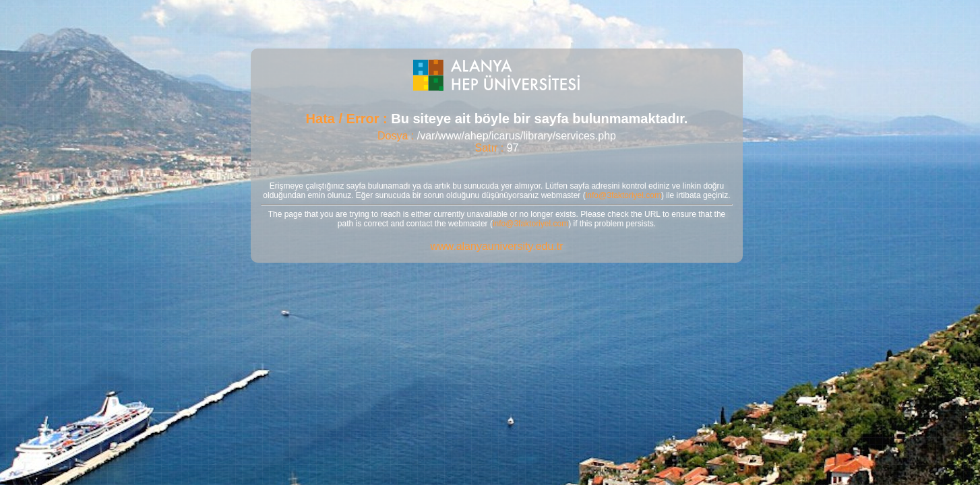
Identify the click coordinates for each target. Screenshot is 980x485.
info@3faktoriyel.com (623, 195)
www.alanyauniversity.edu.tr (496, 246)
